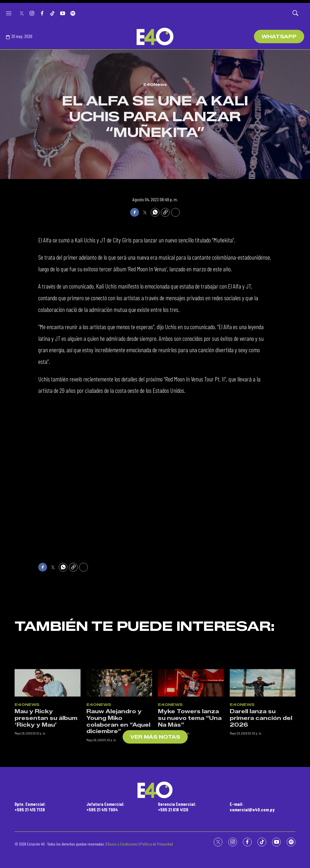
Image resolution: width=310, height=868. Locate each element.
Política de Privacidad (157, 844)
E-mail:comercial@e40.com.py (252, 807)
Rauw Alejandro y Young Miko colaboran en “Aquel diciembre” (118, 782)
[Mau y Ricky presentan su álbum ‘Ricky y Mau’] (48, 743)
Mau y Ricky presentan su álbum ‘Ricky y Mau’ (46, 778)
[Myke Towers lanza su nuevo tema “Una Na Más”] (191, 743)
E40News (155, 84)
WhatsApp (279, 37)
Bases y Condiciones (123, 844)
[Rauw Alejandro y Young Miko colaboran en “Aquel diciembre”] (119, 743)
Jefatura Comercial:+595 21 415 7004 (105, 807)
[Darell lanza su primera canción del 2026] (263, 743)
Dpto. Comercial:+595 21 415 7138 (30, 807)
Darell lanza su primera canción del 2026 (261, 778)
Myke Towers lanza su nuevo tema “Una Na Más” (190, 778)
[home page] (155, 37)
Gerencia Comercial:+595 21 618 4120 (177, 807)
